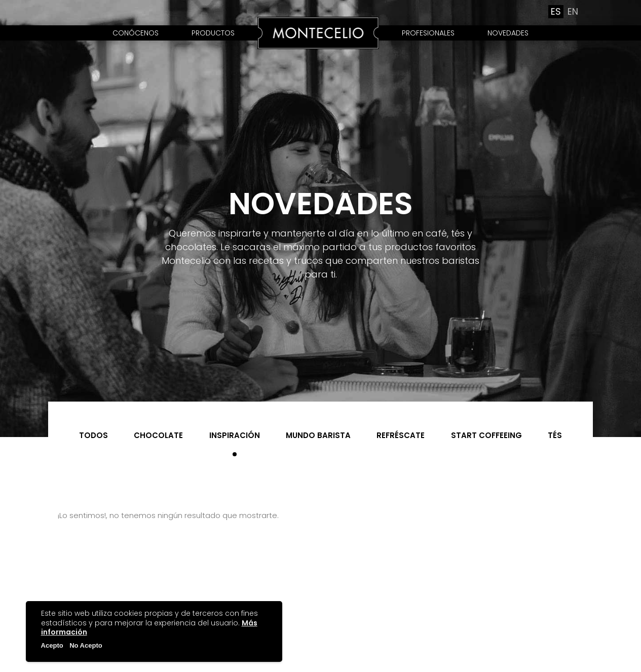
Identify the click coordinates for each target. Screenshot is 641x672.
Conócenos (136, 33)
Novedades (508, 33)
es (556, 12)
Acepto (52, 645)
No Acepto (86, 645)
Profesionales (428, 33)
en (573, 12)
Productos (213, 33)
